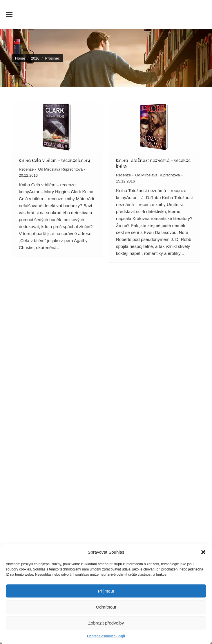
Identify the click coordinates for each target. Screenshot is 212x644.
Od (60, 169)
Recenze (26, 169)
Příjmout (106, 591)
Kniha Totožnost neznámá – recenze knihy (153, 163)
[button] (203, 552)
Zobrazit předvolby (106, 623)
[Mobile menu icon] (9, 15)
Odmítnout (106, 607)
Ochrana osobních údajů (106, 636)
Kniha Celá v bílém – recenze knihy (54, 160)
